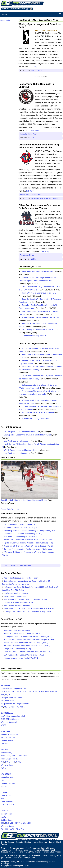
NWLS (13, 805)
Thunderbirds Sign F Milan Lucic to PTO (19, 602)
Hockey (36, 842)
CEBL (8, 719)
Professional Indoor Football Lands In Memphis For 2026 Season (29, 608)
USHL (20, 756)
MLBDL (41, 692)
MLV (8, 805)
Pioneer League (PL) (23, 649)
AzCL (3, 692)
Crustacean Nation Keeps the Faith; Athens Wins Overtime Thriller (39, 146)
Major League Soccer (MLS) (27, 537)
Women (4, 844)
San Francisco (10, 640)
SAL (3, 695)
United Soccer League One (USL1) (27, 634)
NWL (52, 692)
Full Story (33, 67)
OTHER (4, 792)
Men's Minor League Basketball (13, 716)
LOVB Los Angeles (11, 655)
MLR (3, 799)
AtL (5, 707)
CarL (18, 692)
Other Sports (6, 796)
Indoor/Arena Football (9, 734)
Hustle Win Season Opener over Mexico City (39, 293)
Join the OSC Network (40, 856)
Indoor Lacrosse (7, 777)
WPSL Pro (20, 829)
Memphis (8, 630)
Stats (52, 852)
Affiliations (19, 850)
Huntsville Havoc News (29, 134)
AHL (3, 762)
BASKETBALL (7, 713)
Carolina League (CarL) (28, 525)
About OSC (14, 856)
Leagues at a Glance (9, 852)
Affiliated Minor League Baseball (13, 689)
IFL (6, 737)
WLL (7, 786)
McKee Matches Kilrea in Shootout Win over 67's (40, 317)
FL (9, 707)
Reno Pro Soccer (11, 652)
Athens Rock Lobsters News (31, 195)
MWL (47, 692)
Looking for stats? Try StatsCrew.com (16, 565)
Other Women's (7, 802)
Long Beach (9, 649)
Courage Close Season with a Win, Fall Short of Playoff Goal (27, 435)
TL (9, 695)
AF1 (3, 737)
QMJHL (14, 756)
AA (2, 707)
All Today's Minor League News (34, 336)
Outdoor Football (7, 741)
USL (24, 823)
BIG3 (3, 719)
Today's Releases (48, 848)
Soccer (51, 842)
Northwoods (10, 701)
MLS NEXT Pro (16, 823)
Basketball (20, 842)
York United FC (9, 534)
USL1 (29, 823)
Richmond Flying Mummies (14, 549)
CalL (13, 692)
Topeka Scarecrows (11, 543)
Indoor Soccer (6, 814)
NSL (7, 829)
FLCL (26, 692)
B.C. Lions (7, 528)
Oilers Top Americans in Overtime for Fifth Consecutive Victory (40, 207)
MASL (3, 817)
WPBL (22, 707)
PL (18, 707)
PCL (57, 692)
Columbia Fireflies (10, 525)
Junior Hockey (6, 753)
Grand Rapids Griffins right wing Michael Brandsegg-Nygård (24, 500)
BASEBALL (6, 685)
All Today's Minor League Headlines (35, 419)
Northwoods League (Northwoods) (39, 549)
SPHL (33, 138)
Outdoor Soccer (7, 820)
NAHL (3, 756)
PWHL (3, 768)
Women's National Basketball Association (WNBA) (35, 540)
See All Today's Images (10, 509)
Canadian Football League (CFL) (26, 528)
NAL (10, 737)
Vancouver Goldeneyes (13, 552)
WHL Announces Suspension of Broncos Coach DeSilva (25, 599)
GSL (3, 829)
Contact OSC (25, 856)
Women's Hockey (8, 765)
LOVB (3, 805)
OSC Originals (36, 852)
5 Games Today (20, 9)
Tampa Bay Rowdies (11, 531)
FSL (30, 692)
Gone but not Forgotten (33, 850)
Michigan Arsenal (11, 658)
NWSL (12, 829)
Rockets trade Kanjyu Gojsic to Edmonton (38, 412)
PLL (2, 786)
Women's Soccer (7, 826)
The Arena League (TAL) (22, 630)
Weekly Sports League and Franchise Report (21, 432)
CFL (3, 744)
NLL (3, 780)
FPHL (13, 762)
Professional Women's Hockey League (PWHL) (34, 546)
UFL (7, 744)
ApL (2, 701)
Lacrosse (44, 842)
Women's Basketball (9, 722)
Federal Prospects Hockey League (44, 198)
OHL (8, 756)
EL (21, 692)
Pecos (13, 707)
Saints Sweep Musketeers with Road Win (37, 330)
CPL (3, 823)
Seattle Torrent (9, 546)
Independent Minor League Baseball (15, 704)
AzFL (8, 692)
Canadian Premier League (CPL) (29, 534)
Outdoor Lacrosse (8, 783)
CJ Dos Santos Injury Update (15, 596)
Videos (58, 852)
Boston (7, 643)
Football (28, 842)
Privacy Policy (56, 856)
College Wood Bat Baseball (12, 698)
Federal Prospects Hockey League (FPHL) (36, 543)
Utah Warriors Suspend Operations (17, 605)
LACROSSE (6, 774)
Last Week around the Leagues (16, 441)
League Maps (49, 850)
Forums (46, 852)
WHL (25, 756)
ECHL (33, 259)
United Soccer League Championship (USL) (38, 531)
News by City (24, 852)
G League (15, 719)
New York (8, 646)
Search (32, 858)
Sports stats (5, 20)
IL (33, 692)
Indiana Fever (9, 540)
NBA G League (37, 70)
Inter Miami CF (9, 537)
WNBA (4, 725)
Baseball (11, 842)
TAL (14, 737)
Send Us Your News (20, 858)
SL (6, 695)
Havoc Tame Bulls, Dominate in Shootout (37, 272)
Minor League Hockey (9, 759)
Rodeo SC (8, 634)
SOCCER (5, 811)
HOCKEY (5, 750)
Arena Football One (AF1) (29, 658)
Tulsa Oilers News (27, 255)
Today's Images (7, 850)
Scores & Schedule (17, 848)
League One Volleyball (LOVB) (32, 655)
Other (58, 842)
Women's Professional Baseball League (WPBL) (34, 637)
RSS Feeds (7, 858)
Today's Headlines (33, 848)
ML (36, 692)
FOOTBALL (6, 731)
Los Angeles (9, 637)
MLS (7, 823)
